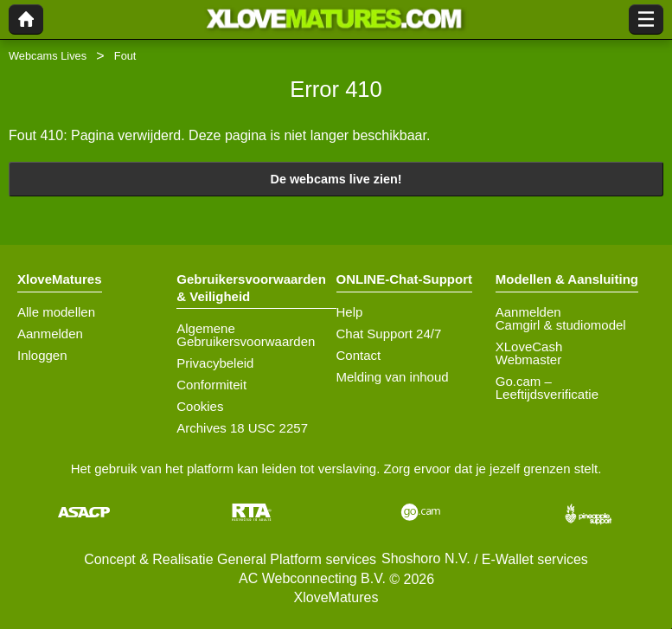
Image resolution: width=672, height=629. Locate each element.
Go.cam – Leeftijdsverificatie (547, 388)
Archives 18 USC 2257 (242, 428)
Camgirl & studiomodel (561, 325)
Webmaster (528, 359)
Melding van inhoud (393, 377)
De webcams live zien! (336, 179)
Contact (359, 355)
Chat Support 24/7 (389, 334)
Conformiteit (211, 385)
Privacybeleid (215, 363)
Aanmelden (50, 334)
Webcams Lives (48, 56)
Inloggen (42, 355)
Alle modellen (56, 312)
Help (350, 312)
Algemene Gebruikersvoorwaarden (246, 335)
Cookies (200, 406)
